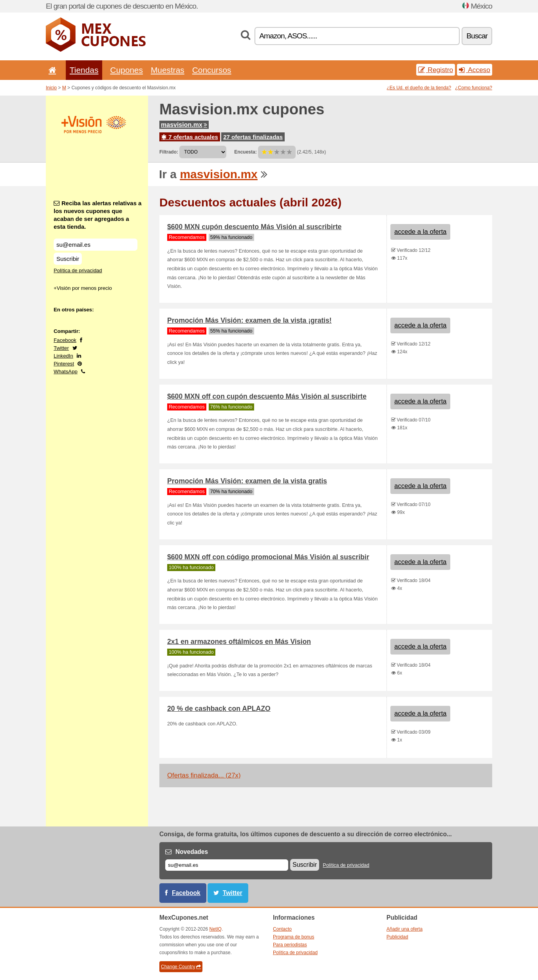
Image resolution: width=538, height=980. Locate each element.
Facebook (65, 340)
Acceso (475, 70)
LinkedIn (63, 356)
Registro (436, 70)
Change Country (181, 967)
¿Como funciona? (474, 88)
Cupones (126, 70)
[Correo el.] (227, 865)
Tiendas (84, 70)
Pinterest (64, 364)
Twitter (61, 348)
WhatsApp (66, 372)
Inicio (51, 88)
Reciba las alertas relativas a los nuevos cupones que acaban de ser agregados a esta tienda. (97, 215)
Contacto (282, 929)
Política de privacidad (78, 270)
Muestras (168, 70)
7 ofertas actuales (190, 137)
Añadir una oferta (404, 929)
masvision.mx (184, 125)
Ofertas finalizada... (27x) (204, 775)
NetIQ (216, 929)
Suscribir (68, 259)
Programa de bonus (293, 937)
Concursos (212, 70)
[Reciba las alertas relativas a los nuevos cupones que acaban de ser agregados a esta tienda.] (96, 245)
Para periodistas (290, 945)
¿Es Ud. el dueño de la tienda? (419, 88)
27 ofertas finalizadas (253, 137)
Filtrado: (169, 152)
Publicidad (397, 937)
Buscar (477, 36)
